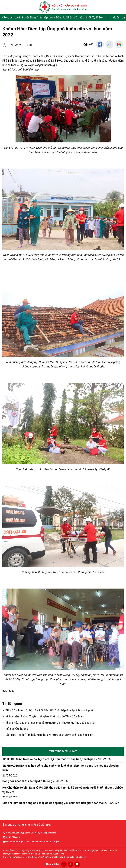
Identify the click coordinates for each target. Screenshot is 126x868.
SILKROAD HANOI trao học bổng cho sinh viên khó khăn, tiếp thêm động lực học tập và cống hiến (60, 768)
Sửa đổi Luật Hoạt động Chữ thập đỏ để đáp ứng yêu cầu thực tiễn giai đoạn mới (53, 803)
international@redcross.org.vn (45, 842)
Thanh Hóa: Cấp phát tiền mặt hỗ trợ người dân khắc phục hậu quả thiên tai (50, 723)
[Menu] (8, 7)
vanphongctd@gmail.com (18, 842)
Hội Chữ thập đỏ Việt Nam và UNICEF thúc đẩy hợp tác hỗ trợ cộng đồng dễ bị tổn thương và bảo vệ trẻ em (63, 790)
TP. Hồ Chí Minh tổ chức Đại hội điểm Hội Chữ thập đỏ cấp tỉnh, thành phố (49, 710)
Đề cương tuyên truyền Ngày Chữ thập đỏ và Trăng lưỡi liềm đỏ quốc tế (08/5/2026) (53, 18)
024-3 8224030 (13, 837)
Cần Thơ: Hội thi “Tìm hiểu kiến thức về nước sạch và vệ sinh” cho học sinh (49, 735)
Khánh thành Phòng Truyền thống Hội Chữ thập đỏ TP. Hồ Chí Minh (45, 716)
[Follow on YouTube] (77, 864)
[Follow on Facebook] (64, 864)
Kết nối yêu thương (17, 729)
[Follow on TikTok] (70, 864)
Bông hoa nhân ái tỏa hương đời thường (27, 781)
